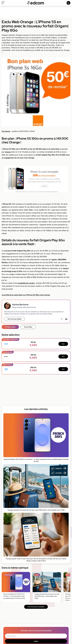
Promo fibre (28, 327)
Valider (36, 641)
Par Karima (6, 131)
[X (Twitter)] (62, 319)
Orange (8, 152)
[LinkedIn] (66, 319)
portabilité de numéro (26, 283)
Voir (63, 344)
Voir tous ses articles (14, 319)
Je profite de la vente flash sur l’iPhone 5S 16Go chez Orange (26, 295)
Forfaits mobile (10, 327)
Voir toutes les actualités (36, 607)
